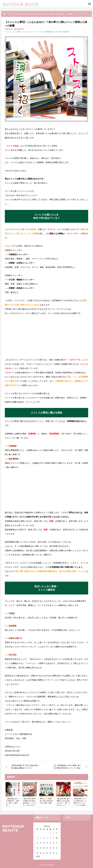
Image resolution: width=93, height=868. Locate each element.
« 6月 (38, 856)
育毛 (61, 32)
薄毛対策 (66, 32)
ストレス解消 (16, 32)
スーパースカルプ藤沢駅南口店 (44, 32)
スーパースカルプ (27, 32)
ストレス (8, 32)
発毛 (57, 32)
